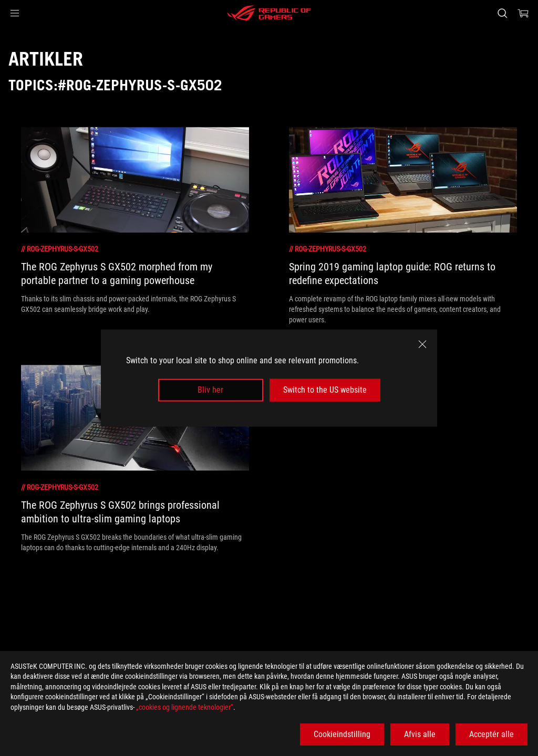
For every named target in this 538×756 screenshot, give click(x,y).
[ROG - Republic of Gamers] (269, 13)
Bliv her (210, 390)
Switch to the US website (325, 390)
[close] (422, 344)
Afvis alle (420, 734)
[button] (15, 13)
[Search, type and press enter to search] (502, 13)
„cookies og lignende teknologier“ (185, 707)
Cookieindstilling (342, 734)
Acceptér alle (492, 734)
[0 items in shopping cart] (523, 13)
